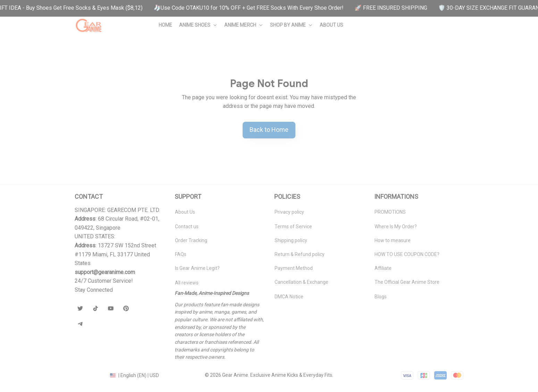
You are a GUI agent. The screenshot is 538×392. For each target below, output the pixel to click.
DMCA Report (90, 375)
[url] (105, 272)
